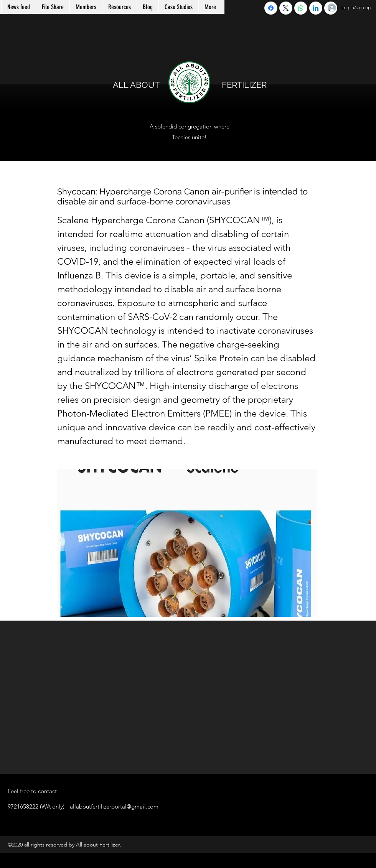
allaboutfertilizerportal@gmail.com (114, 806)
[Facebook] (271, 8)
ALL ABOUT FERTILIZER (190, 85)
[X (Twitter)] (286, 8)
